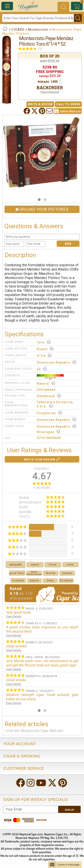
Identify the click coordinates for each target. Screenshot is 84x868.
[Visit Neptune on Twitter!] (53, 783)
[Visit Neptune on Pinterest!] (63, 783)
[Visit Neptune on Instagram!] (31, 783)
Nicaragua (49, 432)
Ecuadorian (50, 413)
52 (42, 369)
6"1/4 (44, 355)
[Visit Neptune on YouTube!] (42, 783)
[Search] (38, 18)
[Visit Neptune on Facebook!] (21, 783)
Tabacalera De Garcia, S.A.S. (55, 404)
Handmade (49, 396)
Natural (46, 383)
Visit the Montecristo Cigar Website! (35, 731)
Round (45, 349)
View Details (14, 616)
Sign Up (69, 810)
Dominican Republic (57, 362)
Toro (44, 342)
